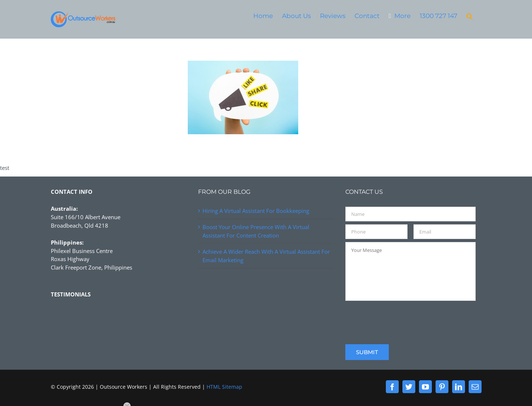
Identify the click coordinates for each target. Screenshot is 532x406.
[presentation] (401, 318)
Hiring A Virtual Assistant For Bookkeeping (256, 211)
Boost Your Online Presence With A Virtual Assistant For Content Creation (256, 231)
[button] (469, 16)
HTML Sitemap (224, 387)
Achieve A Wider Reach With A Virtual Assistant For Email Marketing (266, 256)
